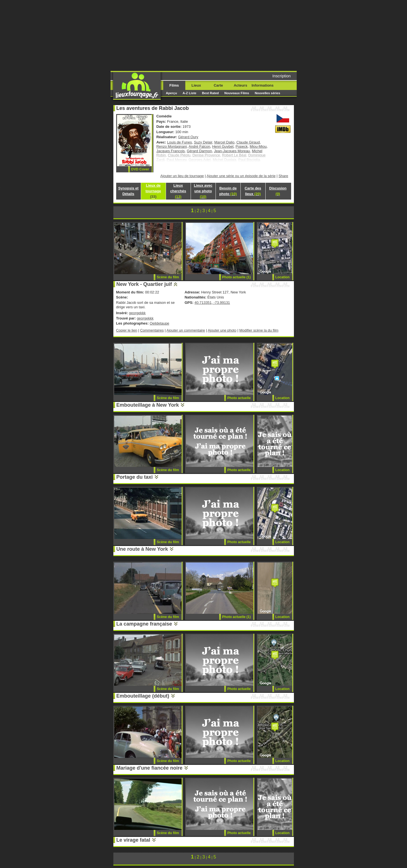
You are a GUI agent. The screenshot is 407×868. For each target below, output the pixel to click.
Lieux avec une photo (203, 191)
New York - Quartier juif (144, 284)
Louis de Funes (180, 142)
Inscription (282, 76)
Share (283, 176)
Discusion (278, 191)
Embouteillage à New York (148, 405)
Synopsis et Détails (128, 191)
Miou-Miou (258, 146)
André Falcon (199, 146)
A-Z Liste (189, 93)
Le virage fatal (133, 840)
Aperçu (172, 93)
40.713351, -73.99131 (212, 303)
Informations (263, 85)
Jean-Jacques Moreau (232, 151)
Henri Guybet (223, 146)
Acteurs (240, 85)
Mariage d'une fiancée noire (149, 768)
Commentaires (152, 330)
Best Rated (210, 93)
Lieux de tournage (153, 191)
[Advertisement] (246, 35)
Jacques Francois (171, 151)
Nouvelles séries (267, 93)
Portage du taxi (135, 477)
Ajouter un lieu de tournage (182, 176)
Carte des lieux (253, 191)
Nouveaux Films (237, 93)
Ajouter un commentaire (186, 330)
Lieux (196, 85)
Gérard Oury (188, 137)
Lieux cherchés (178, 191)
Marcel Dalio (224, 142)
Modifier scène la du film (259, 330)
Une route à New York (142, 549)
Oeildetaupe (160, 323)
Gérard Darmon (199, 151)
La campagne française (144, 624)
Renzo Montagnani (172, 146)
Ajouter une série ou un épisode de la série (241, 176)
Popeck (242, 146)
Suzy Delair (203, 142)
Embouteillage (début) (143, 696)
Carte (218, 85)
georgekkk (137, 313)
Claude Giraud (248, 142)
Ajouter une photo (222, 330)
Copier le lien (127, 330)
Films (174, 85)
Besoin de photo (228, 191)
